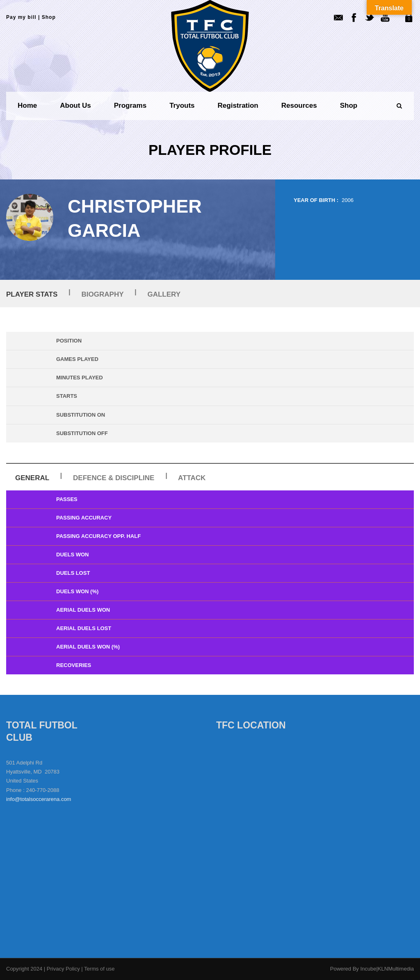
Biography (103, 294)
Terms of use (99, 969)
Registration (238, 105)
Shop (49, 17)
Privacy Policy (64, 969)
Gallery (164, 294)
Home (27, 105)
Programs (130, 105)
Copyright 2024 (24, 969)
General (32, 478)
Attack (192, 478)
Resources (299, 105)
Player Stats (32, 294)
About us (75, 105)
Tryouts (182, 105)
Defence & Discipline (114, 478)
